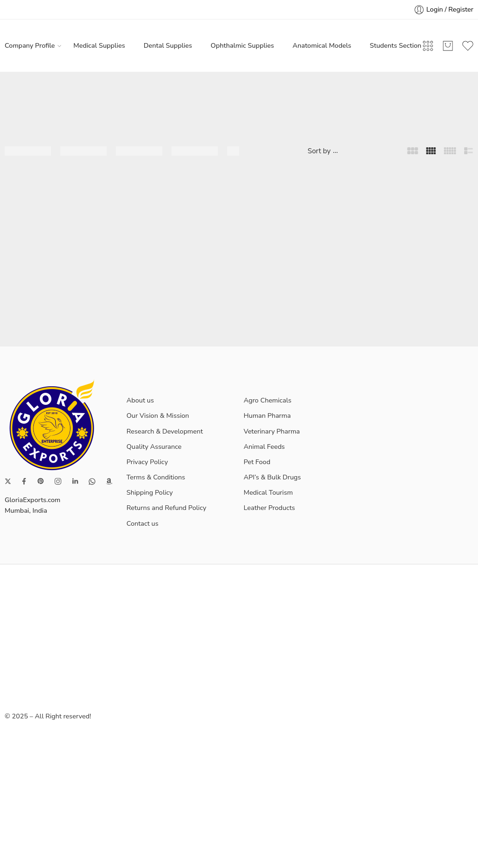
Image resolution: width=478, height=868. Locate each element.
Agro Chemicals (268, 400)
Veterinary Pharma (272, 431)
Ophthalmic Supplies (242, 45)
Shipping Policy (150, 492)
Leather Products (270, 508)
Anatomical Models (322, 45)
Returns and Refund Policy (166, 508)
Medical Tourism (268, 492)
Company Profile (30, 46)
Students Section (396, 45)
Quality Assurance (154, 447)
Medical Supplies (99, 45)
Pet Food (257, 462)
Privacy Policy (147, 462)
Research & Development (165, 431)
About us (140, 400)
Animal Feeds (264, 447)
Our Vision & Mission (158, 415)
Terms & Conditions (156, 477)
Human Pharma (268, 415)
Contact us (143, 523)
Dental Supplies (168, 45)
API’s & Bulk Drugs (273, 477)
